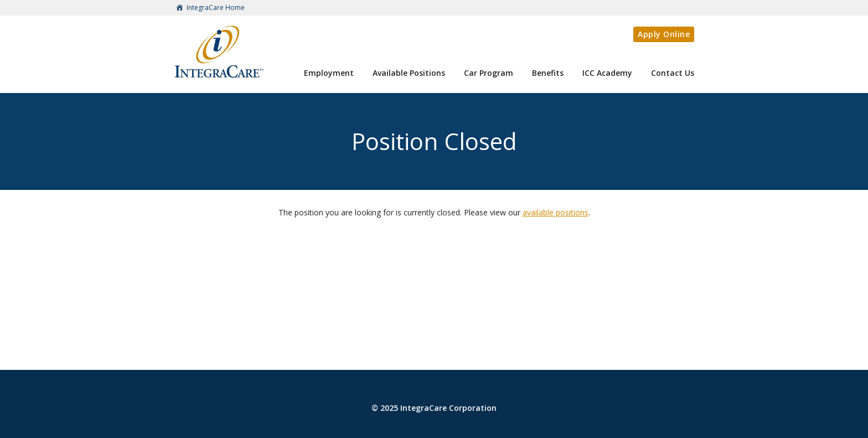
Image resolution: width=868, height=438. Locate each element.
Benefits (548, 73)
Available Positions (409, 73)
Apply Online (664, 34)
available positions (556, 212)
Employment (329, 73)
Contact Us (673, 73)
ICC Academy (607, 73)
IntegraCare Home (209, 8)
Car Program (489, 73)
